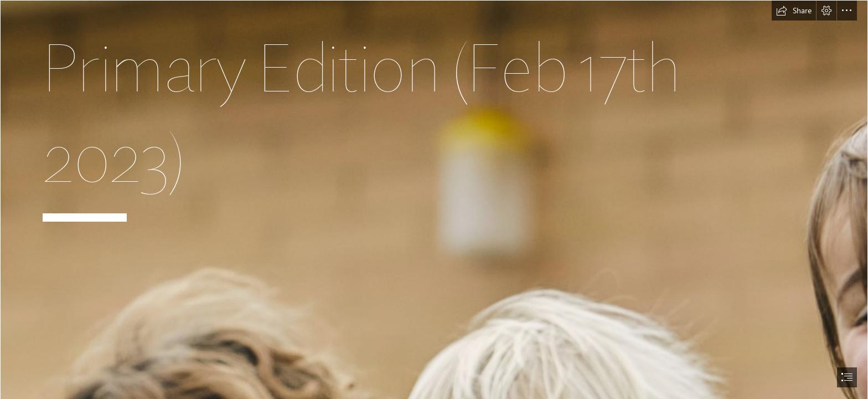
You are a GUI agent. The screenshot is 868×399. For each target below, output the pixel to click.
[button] (794, 11)
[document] (434, 199)
